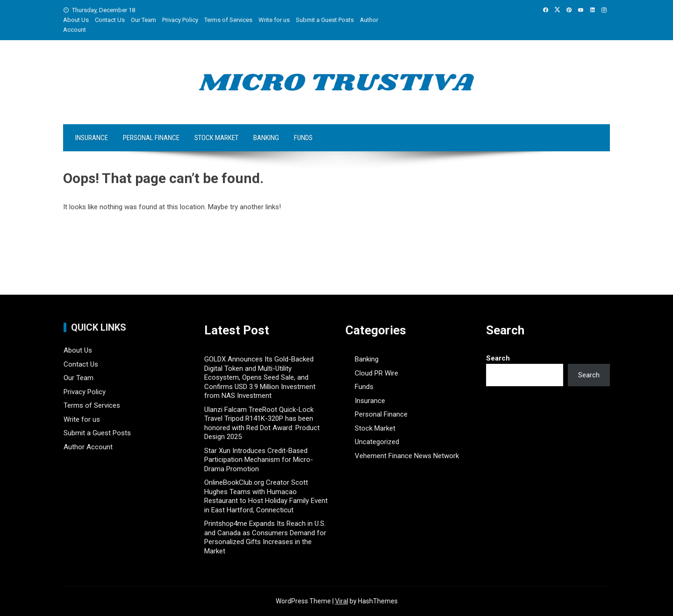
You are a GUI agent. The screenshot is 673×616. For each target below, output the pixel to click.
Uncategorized (377, 442)
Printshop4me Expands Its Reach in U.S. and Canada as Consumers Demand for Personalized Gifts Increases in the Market (265, 537)
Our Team (143, 20)
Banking (266, 138)
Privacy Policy (180, 20)
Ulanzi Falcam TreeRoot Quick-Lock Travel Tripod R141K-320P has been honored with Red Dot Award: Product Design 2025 (262, 423)
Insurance (92, 138)
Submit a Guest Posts (325, 20)
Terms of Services (228, 20)
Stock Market (216, 138)
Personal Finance (151, 138)
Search (498, 358)
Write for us (274, 20)
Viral (342, 601)
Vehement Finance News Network (407, 456)
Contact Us (110, 20)
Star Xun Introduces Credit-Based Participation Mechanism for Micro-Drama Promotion (259, 460)
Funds (303, 138)
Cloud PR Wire (376, 373)
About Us (76, 20)
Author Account (88, 447)
